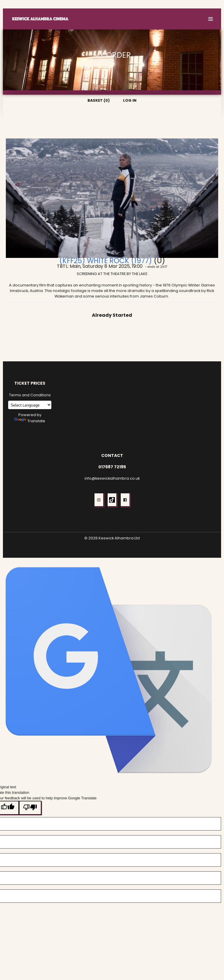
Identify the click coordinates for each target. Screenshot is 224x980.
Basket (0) (187, 4)
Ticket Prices (30, 383)
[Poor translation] (30, 808)
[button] (211, 19)
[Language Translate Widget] (30, 405)
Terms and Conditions (30, 395)
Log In (209, 4)
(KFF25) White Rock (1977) (106, 261)
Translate (30, 421)
